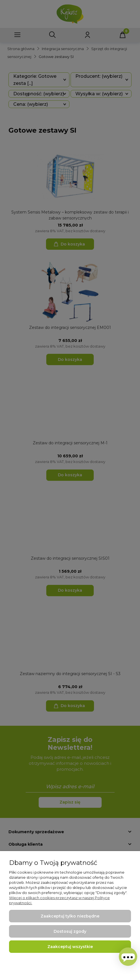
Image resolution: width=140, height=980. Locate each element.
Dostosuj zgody (70, 931)
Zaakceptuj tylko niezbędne (70, 916)
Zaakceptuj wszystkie (70, 947)
